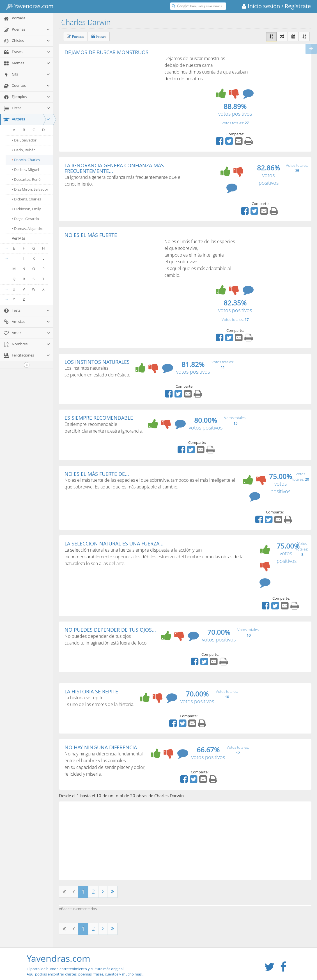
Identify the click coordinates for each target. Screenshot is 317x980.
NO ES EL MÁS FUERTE (91, 235)
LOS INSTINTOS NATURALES (97, 362)
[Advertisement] (112, 97)
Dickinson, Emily (26, 209)
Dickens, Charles (26, 199)
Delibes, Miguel (25, 170)
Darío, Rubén (24, 150)
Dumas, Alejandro (28, 229)
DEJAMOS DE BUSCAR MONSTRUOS (106, 52)
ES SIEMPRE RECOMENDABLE (99, 418)
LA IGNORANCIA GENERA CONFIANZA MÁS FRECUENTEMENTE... (114, 168)
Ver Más (19, 238)
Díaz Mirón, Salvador (30, 189)
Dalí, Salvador (24, 140)
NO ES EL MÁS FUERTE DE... (97, 474)
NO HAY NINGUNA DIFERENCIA (101, 747)
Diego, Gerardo (25, 219)
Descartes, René (26, 179)
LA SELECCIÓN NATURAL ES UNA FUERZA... (114, 543)
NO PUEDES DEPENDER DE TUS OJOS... (110, 630)
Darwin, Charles (26, 160)
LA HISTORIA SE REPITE (91, 691)
